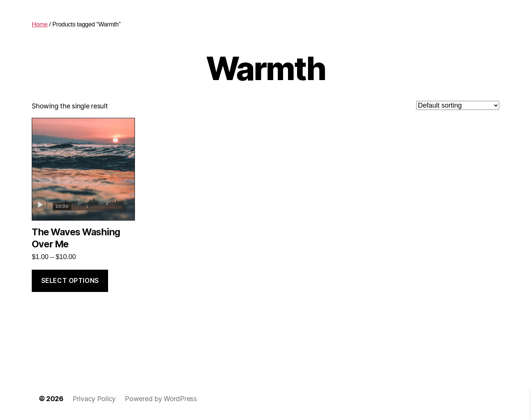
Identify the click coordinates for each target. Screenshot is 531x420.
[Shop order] (458, 105)
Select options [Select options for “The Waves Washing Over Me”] (70, 281)
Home (40, 24)
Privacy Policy (94, 399)
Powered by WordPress (161, 399)
